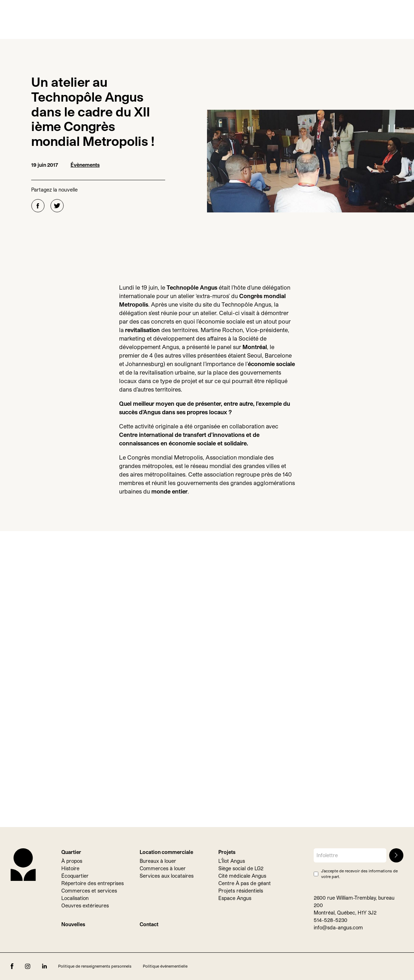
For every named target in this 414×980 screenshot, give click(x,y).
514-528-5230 (331, 920)
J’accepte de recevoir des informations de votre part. (359, 874)
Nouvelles (73, 924)
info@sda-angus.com (338, 927)
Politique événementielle (165, 966)
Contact (149, 924)
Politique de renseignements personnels (95, 966)
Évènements (85, 165)
